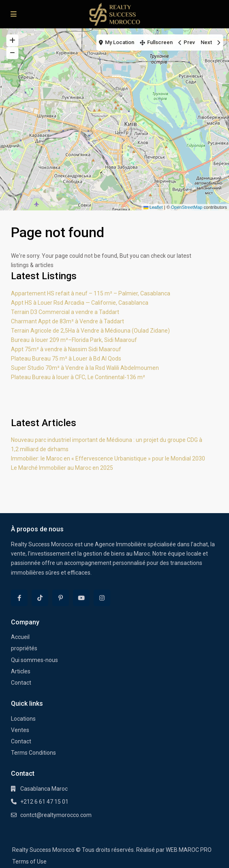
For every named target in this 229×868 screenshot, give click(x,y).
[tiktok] (40, 598)
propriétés (24, 648)
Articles (21, 671)
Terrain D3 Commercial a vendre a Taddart (65, 312)
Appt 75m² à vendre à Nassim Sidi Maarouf (66, 349)
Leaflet (153, 207)
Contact (21, 683)
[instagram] (102, 598)
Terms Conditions (33, 753)
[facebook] (19, 598)
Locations (23, 719)
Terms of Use (29, 862)
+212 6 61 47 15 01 (44, 802)
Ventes (20, 730)
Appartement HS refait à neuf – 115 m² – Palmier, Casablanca (91, 293)
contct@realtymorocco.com (56, 815)
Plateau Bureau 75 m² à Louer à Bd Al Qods (66, 359)
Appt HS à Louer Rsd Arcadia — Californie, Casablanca (80, 303)
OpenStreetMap (187, 207)
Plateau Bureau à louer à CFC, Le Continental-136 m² (78, 377)
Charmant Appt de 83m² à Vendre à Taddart (67, 321)
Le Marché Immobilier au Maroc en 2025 (62, 468)
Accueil (20, 637)
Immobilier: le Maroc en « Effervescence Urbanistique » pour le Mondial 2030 (108, 458)
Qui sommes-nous (34, 660)
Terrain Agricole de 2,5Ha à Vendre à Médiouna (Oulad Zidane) (90, 331)
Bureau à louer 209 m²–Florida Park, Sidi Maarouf (74, 340)
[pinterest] (61, 598)
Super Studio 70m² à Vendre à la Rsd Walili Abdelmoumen (85, 368)
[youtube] (81, 598)
